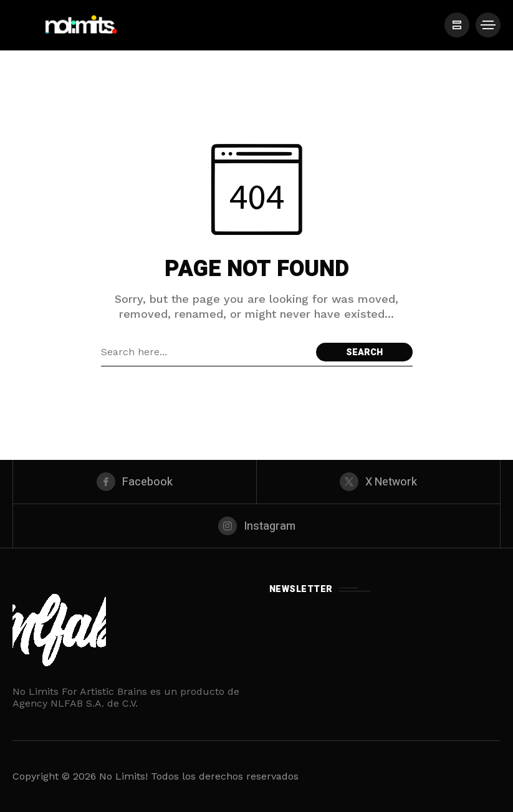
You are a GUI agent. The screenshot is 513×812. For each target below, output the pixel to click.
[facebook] (135, 482)
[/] (457, 25)
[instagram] (256, 526)
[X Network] (378, 482)
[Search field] (205, 352)
